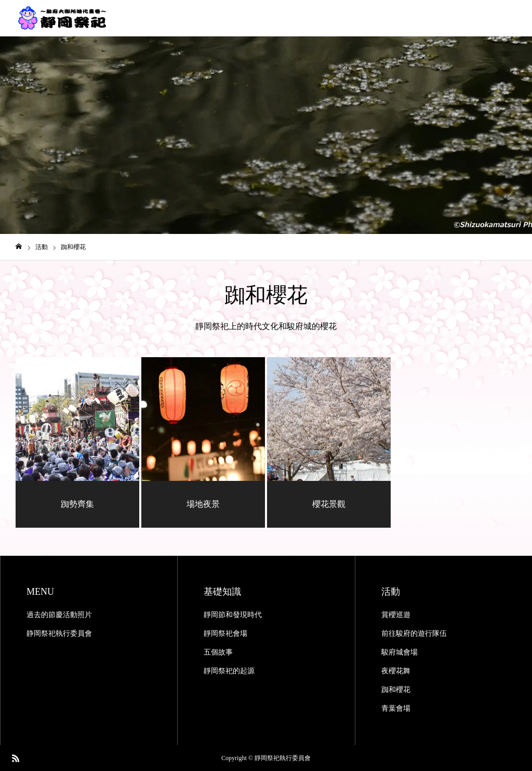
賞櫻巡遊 (396, 615)
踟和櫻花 (396, 690)
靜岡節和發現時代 (233, 615)
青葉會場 (396, 708)
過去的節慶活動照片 (59, 615)
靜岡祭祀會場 (225, 633)
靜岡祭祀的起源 (229, 671)
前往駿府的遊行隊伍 (414, 633)
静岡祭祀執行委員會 (59, 633)
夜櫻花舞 (396, 671)
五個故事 (218, 652)
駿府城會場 (400, 652)
